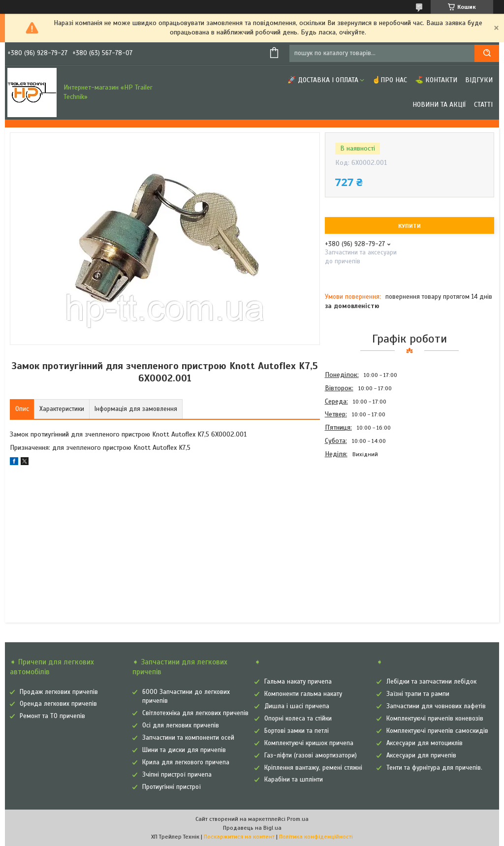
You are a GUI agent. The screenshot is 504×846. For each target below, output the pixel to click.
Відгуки (479, 80)
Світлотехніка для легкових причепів (195, 713)
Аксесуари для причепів (421, 755)
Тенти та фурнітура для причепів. (434, 768)
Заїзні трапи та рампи (418, 694)
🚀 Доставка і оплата (323, 80)
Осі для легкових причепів (181, 725)
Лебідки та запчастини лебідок (431, 682)
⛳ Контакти (436, 80)
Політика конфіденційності (316, 837)
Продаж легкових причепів (59, 692)
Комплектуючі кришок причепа (309, 743)
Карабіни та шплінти (294, 780)
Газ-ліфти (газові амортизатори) (311, 755)
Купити (409, 226)
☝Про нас (390, 80)
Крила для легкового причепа (186, 762)
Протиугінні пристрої (172, 787)
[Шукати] (487, 53)
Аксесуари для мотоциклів (425, 743)
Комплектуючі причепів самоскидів (437, 731)
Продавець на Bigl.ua (252, 828)
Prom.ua (298, 819)
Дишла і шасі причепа (297, 706)
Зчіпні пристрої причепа (177, 775)
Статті (483, 105)
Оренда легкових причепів (58, 704)
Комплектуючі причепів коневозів (435, 719)
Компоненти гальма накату (303, 694)
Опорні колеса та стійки (298, 719)
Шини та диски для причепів (184, 750)
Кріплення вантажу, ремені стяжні (313, 768)
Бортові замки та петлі (297, 731)
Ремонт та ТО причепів (52, 716)
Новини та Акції (439, 105)
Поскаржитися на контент (239, 837)
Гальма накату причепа (298, 682)
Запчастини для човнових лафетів (436, 706)
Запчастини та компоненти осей (188, 738)
